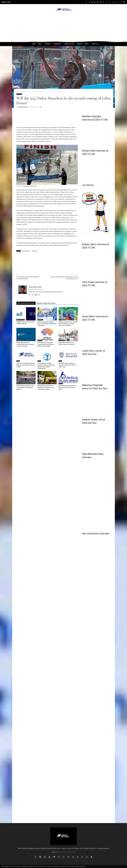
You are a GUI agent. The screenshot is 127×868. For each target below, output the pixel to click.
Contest (61, 383)
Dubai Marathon (26, 251)
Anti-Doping (19, 340)
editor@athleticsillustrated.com (67, 852)
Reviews (48, 44)
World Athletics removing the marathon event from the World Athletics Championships (46, 344)
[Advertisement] (64, 29)
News (40, 44)
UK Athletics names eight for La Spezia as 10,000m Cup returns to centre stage (67, 365)
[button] (86, 2)
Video (87, 44)
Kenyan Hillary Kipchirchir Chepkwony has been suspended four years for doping (25, 344)
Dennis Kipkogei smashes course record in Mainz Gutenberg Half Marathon (25, 387)
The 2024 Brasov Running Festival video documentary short (28, 278)
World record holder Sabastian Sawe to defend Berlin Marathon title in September (47, 324)
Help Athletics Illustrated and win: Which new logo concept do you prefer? (67, 387)
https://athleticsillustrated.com (36, 289)
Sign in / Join (6, 2)
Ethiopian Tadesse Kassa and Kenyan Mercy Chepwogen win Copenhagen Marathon (46, 387)
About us (95, 44)
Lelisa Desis (34, 251)
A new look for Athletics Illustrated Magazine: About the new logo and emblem (25, 365)
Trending (79, 44)
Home (34, 44)
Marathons (24, 92)
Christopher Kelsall (23, 107)
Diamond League (69, 44)
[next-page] (20, 393)
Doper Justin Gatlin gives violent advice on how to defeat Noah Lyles (64, 278)
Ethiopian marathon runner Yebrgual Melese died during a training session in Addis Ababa (68, 324)
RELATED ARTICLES (26, 303)
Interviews (58, 44)
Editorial (40, 340)
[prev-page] (18, 393)
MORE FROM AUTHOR (46, 303)
